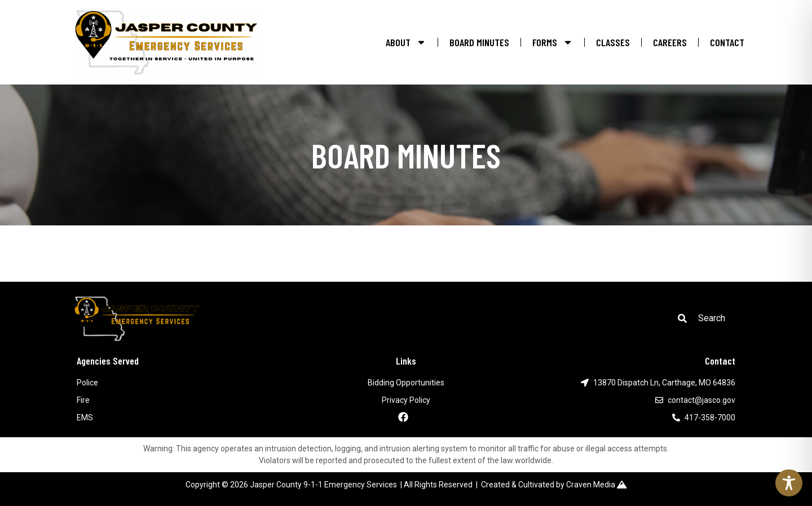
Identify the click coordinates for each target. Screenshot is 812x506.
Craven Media (597, 485)
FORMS (553, 42)
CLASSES (613, 42)
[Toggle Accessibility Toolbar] (789, 483)
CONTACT (727, 42)
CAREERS (670, 42)
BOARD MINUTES (479, 42)
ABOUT (406, 42)
